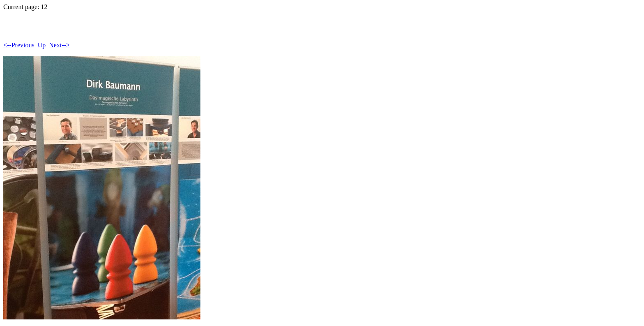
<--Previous (19, 45)
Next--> (59, 45)
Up (42, 45)
